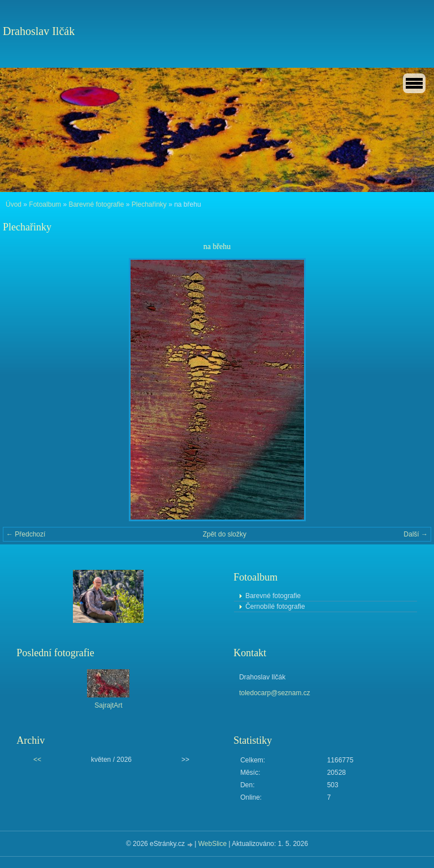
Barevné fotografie (96, 204)
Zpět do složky (225, 534)
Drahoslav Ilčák (39, 31)
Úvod (14, 204)
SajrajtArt (108, 705)
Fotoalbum (45, 204)
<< (37, 760)
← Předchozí (26, 534)
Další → (416, 534)
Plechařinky (149, 204)
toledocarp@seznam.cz (275, 693)
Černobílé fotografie (275, 607)
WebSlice (212, 844)
